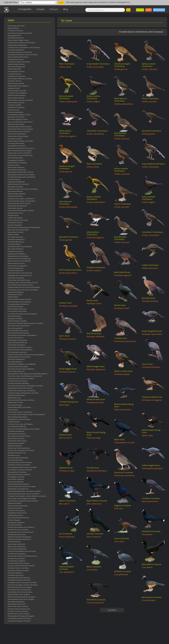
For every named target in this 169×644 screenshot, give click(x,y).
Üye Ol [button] (148, 10)
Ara (128, 10)
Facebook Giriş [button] (159, 10)
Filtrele (61, 3)
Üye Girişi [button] (140, 10)
